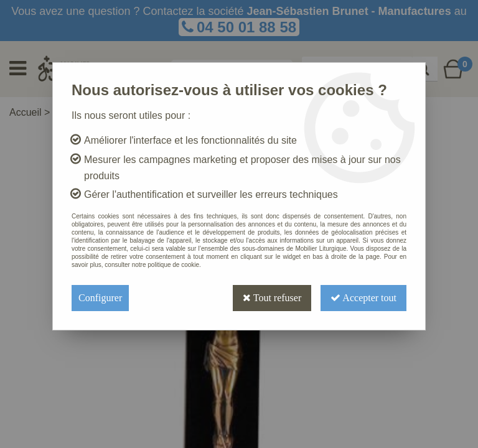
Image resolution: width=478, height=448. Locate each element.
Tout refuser (272, 298)
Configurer (100, 298)
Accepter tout (363, 298)
